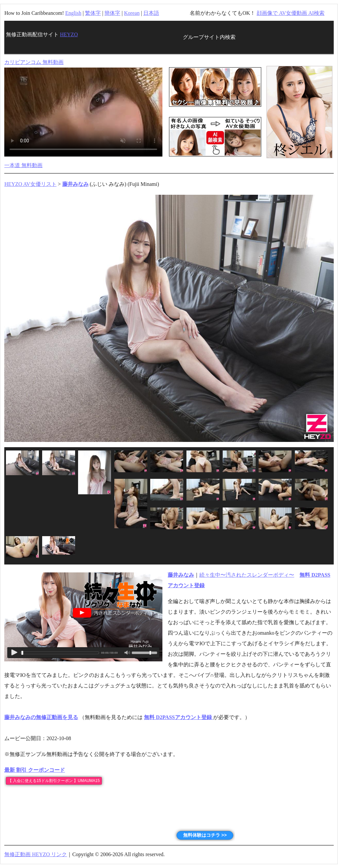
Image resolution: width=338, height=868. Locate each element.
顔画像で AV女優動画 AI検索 (291, 13)
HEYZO (69, 34)
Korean (132, 13)
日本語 (151, 13)
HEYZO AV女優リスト (30, 184)
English (73, 13)
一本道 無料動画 (23, 165)
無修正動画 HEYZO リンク (36, 854)
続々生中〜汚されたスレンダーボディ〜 (247, 575)
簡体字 (112, 13)
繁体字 (93, 13)
